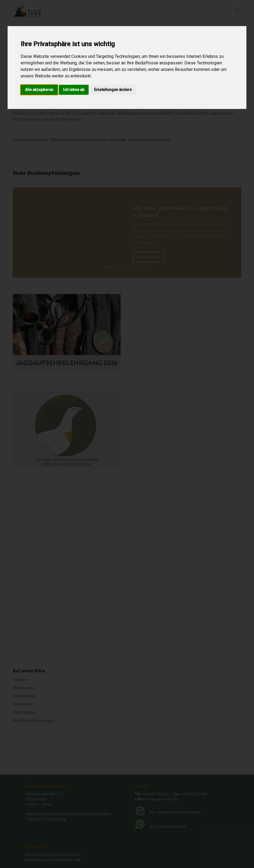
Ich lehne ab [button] (74, 90)
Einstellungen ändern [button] (113, 90)
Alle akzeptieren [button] (39, 90)
